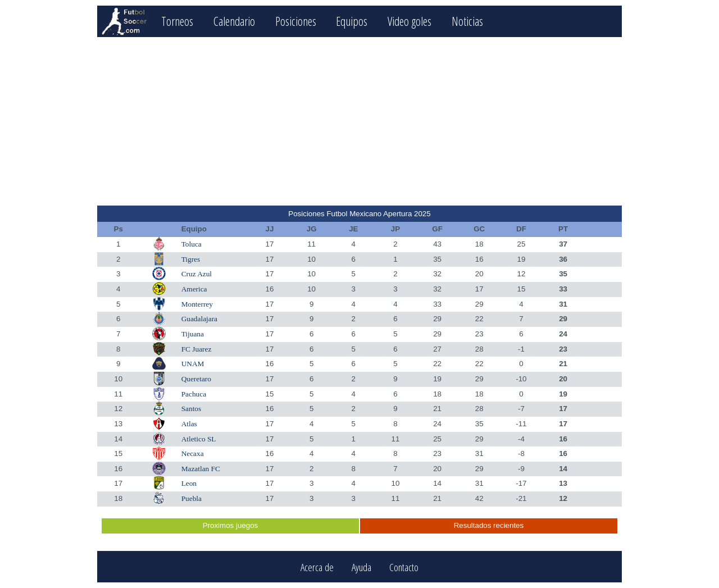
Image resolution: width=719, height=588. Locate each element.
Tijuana (193, 334)
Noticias (467, 21)
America (194, 289)
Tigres (191, 259)
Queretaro (196, 379)
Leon (189, 483)
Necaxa (193, 453)
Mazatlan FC (201, 469)
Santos (192, 409)
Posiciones (296, 21)
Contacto (404, 567)
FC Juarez (197, 349)
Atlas (189, 424)
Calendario (234, 21)
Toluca (192, 244)
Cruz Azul (197, 274)
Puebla (192, 498)
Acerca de (317, 567)
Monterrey (197, 304)
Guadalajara (199, 319)
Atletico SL (199, 439)
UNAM (193, 364)
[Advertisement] (359, 121)
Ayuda (361, 567)
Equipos (352, 21)
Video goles (409, 21)
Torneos (177, 21)
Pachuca (194, 394)
